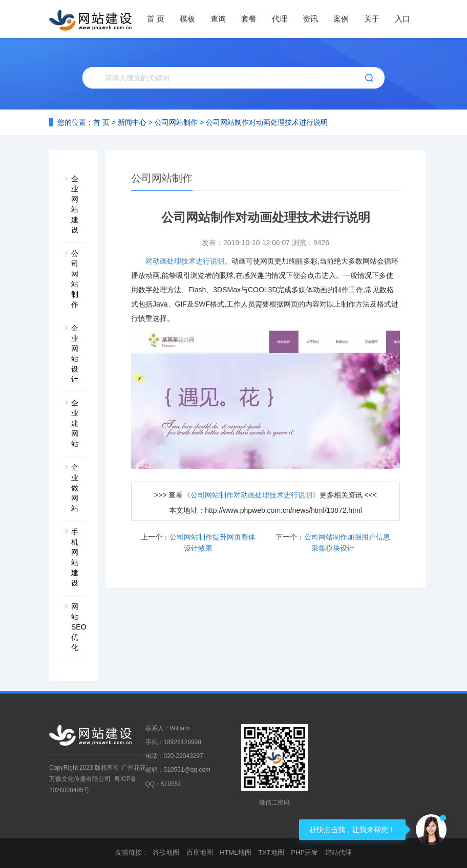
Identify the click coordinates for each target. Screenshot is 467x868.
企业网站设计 (75, 354)
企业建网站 (75, 423)
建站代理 (338, 852)
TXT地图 (271, 852)
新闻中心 (132, 122)
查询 (218, 19)
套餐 (249, 19)
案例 (341, 19)
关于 (372, 19)
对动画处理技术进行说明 (185, 261)
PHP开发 (304, 852)
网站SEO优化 (78, 627)
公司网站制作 (176, 122)
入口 (402, 19)
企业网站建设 (75, 204)
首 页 (156, 19)
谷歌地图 (166, 852)
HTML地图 (235, 852)
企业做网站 (75, 488)
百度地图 (200, 852)
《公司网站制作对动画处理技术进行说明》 (251, 495)
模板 (187, 19)
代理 (280, 19)
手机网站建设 (75, 557)
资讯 (310, 19)
